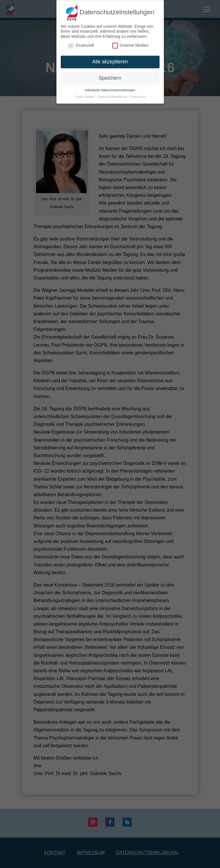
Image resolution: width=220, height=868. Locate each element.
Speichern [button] (110, 75)
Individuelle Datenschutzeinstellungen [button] (110, 87)
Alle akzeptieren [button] (110, 59)
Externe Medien (130, 43)
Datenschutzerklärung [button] (113, 94)
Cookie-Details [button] (85, 94)
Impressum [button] (138, 94)
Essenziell (81, 43)
